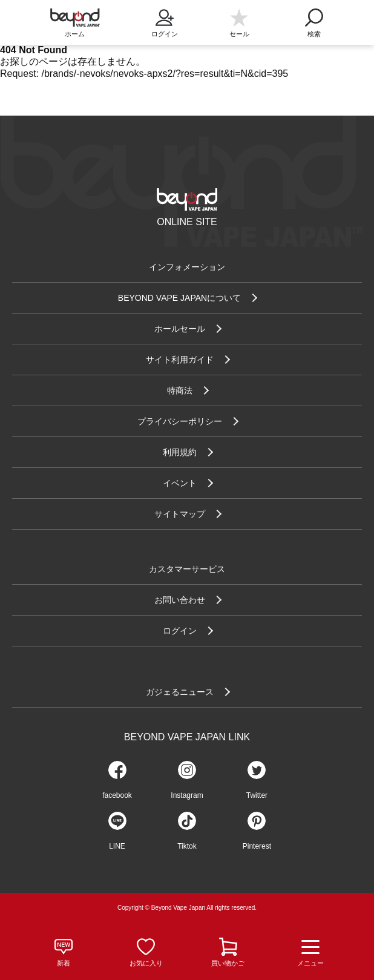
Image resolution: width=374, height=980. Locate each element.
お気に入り (146, 963)
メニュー (310, 953)
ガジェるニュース (180, 692)
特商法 (180, 390)
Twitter (257, 795)
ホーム (75, 34)
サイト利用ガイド (180, 360)
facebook (117, 795)
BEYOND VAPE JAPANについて (179, 298)
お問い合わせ (180, 600)
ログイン (164, 19)
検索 (314, 19)
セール (239, 34)
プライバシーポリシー (180, 421)
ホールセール (180, 329)
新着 (64, 963)
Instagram (187, 795)
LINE (117, 846)
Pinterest (257, 846)
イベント (180, 483)
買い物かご (228, 963)
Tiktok (187, 846)
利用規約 (180, 452)
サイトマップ (180, 514)
